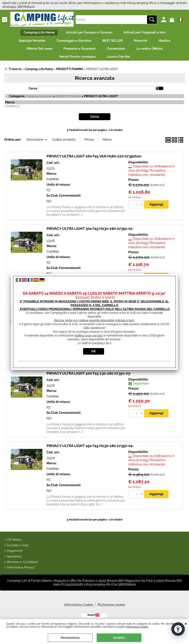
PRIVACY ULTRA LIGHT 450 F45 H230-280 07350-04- (90, 450)
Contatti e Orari (18, 549)
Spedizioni (14, 560)
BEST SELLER (113, 42)
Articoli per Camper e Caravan (89, 33)
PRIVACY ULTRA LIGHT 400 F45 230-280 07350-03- (89, 377)
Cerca (33, 92)
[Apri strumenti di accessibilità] (178, 629)
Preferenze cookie (111, 608)
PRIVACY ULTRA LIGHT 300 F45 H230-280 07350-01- (90, 232)
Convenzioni (117, 51)
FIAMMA (53, 183)
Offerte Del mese (37, 51)
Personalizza (70, 638)
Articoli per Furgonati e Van (146, 33)
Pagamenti (15, 555)
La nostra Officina (152, 51)
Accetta (119, 638)
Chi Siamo (14, 543)
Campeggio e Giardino (72, 42)
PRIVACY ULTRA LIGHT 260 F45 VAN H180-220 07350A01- (94, 160)
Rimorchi (142, 42)
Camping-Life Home (38, 33)
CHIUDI (186, 623)
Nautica (167, 42)
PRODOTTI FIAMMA (68, 100)
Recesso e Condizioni (22, 566)
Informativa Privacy (21, 571)
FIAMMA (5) (12, 110)
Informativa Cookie (137, 627)
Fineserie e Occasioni (79, 51)
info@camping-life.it (141, 3)
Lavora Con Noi (119, 60)
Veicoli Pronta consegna (77, 60)
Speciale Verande (29, 42)
